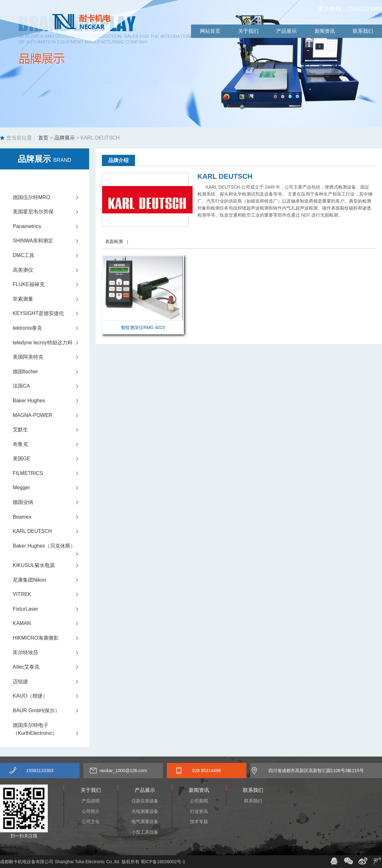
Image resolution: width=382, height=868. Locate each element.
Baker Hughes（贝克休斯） (51, 548)
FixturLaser (51, 609)
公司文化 (91, 821)
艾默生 (51, 430)
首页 (43, 138)
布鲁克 (51, 444)
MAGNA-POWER (51, 415)
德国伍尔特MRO (51, 197)
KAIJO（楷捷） (51, 696)
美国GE (51, 459)
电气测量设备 (145, 821)
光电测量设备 (145, 811)
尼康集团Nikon (51, 580)
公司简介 (91, 811)
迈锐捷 (51, 682)
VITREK (51, 594)
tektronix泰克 (51, 328)
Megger (51, 488)
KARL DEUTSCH (51, 531)
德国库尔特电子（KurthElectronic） (51, 730)
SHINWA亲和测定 (51, 241)
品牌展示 (65, 138)
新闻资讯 (325, 31)
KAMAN (51, 623)
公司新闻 (199, 801)
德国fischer (51, 372)
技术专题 (199, 821)
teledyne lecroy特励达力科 (51, 343)
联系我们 (363, 31)
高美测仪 (51, 270)
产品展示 (286, 31)
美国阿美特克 (51, 357)
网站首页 (210, 31)
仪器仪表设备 (145, 801)
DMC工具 (51, 255)
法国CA (51, 386)
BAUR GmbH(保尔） (51, 711)
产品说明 (91, 801)
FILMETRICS (51, 473)
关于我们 (248, 31)
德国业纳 (51, 502)
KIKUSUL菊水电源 (51, 565)
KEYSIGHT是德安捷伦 (51, 313)
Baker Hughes (51, 401)
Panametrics (51, 226)
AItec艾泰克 (51, 667)
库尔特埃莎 (51, 653)
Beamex (51, 517)
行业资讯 (199, 811)
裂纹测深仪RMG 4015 (143, 327)
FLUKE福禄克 (51, 284)
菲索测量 (51, 299)
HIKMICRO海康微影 (51, 638)
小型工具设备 (145, 832)
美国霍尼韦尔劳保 (51, 212)
